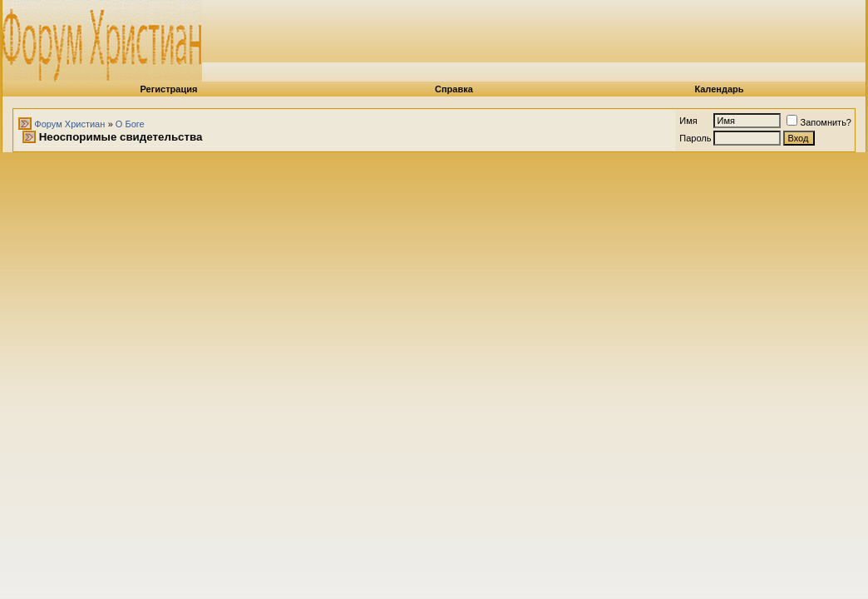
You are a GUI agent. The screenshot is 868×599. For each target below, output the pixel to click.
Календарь (719, 89)
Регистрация (169, 89)
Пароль (695, 138)
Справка (454, 89)
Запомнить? (819, 122)
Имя (688, 121)
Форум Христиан (69, 124)
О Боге (130, 124)
